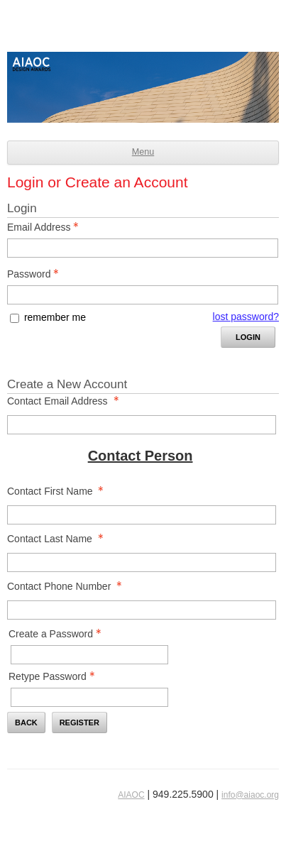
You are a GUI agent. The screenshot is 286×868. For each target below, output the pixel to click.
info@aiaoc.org (250, 795)
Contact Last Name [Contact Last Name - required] (59, 539)
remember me (55, 317)
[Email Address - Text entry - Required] (143, 248)
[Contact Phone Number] (142, 610)
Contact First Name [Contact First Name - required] (59, 491)
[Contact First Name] (142, 515)
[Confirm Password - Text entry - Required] (89, 697)
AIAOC (131, 795)
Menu (143, 152)
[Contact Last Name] (142, 562)
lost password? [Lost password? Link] (246, 317)
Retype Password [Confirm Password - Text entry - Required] (56, 676)
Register (79, 723)
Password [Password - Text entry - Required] (37, 274)
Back (26, 723)
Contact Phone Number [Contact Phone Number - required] (68, 586)
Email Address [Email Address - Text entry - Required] (47, 227)
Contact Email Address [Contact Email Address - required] (67, 401)
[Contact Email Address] (142, 425)
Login (248, 337)
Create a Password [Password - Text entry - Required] (59, 634)
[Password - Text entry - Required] (143, 295)
